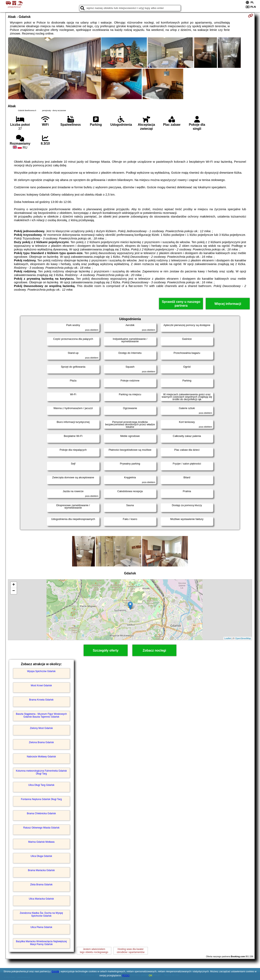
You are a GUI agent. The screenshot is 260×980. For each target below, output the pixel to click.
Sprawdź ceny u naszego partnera (181, 304)
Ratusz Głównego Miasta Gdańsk (41, 828)
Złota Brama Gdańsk (41, 885)
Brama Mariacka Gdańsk (41, 870)
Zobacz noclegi (154, 650)
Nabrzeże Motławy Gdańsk (41, 757)
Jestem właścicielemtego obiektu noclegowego (94, 951)
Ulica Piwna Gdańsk (41, 927)
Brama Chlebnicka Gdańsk (41, 813)
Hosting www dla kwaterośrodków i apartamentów (131, 951)
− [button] (14, 591)
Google (55, 971)
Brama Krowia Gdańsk (41, 700)
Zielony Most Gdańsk (41, 728)
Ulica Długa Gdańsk (41, 856)
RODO (126, 976)
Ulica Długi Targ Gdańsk (41, 785)
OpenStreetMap (243, 638)
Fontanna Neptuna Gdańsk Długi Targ (41, 799)
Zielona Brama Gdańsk (41, 742)
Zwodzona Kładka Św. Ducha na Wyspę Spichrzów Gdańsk (41, 914)
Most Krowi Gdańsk (41, 685)
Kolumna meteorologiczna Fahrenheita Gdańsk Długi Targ (41, 772)
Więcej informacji (228, 304)
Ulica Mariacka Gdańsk (41, 899)
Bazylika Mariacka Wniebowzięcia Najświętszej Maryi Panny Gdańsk (41, 943)
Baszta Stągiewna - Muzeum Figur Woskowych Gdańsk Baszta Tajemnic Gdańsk (41, 715)
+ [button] (14, 585)
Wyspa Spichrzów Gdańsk (41, 671)
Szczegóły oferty (106, 650)
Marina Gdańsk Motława (41, 842)
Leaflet (228, 638)
